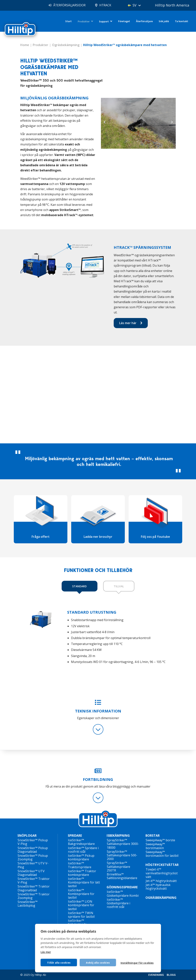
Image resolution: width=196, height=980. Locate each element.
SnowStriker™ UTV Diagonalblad (31, 873)
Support (104, 21)
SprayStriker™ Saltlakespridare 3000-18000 (123, 844)
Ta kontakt (182, 21)
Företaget (124, 21)
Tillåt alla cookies (59, 962)
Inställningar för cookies (137, 963)
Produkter (84, 21)
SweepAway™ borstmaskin (155, 846)
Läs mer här (128, 323)
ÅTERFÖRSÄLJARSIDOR (67, 5)
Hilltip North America (172, 5)
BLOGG (171, 975)
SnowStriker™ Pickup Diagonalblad (33, 850)
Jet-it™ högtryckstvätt (161, 881)
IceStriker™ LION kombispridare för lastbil (81, 905)
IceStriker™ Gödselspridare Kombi (123, 894)
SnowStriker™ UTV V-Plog (33, 865)
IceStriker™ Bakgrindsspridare (81, 842)
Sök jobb (164, 21)
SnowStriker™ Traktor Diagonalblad (34, 888)
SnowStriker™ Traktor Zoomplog (34, 896)
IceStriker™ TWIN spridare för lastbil (81, 915)
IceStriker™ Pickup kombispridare (81, 857)
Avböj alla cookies (98, 962)
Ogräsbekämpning (66, 45)
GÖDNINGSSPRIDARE (122, 887)
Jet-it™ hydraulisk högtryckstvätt (158, 887)
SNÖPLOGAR (27, 836)
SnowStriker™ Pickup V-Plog (33, 842)
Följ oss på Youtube (155, 537)
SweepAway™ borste (160, 840)
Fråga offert (41, 537)
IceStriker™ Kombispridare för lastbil (81, 894)
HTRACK (103, 5)
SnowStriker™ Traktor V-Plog (34, 881)
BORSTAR (153, 836)
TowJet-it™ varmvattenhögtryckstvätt (162, 873)
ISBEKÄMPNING (118, 836)
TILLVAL (119, 586)
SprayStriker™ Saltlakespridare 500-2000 (122, 855)
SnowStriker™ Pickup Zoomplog (33, 857)
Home (25, 45)
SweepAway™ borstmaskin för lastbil (162, 854)
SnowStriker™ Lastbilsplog (28, 904)
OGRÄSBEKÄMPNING (161, 898)
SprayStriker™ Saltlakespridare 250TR (118, 866)
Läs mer (46, 952)
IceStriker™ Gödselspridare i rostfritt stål (118, 903)
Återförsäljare (144, 21)
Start (68, 21)
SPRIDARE (75, 836)
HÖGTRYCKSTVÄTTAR (162, 865)
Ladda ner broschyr (98, 537)
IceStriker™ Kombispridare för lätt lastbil (84, 882)
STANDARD (79, 586)
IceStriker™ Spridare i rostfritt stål (83, 850)
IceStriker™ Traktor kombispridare (82, 873)
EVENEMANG (156, 975)
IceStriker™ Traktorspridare (80, 865)
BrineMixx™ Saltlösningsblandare (122, 876)
